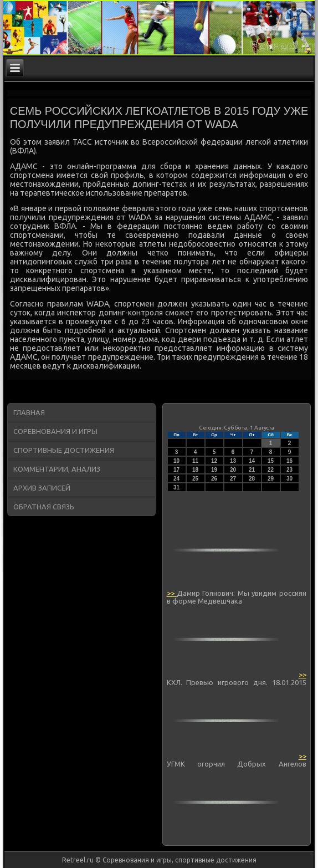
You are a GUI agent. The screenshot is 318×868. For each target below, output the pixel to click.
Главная (29, 412)
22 (271, 470)
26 (214, 479)
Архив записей (42, 488)
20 (233, 470)
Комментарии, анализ (57, 469)
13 (233, 461)
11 (195, 461)
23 (289, 470)
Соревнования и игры (55, 431)
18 (195, 470)
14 (252, 461)
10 (176, 461)
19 (214, 470)
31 (176, 487)
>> (172, 593)
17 (176, 470)
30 (289, 479)
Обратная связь (44, 507)
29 (271, 479)
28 (252, 479)
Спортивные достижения (64, 450)
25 (195, 479)
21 (252, 470)
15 (271, 461)
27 (233, 479)
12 (214, 461)
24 (176, 479)
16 (289, 461)
